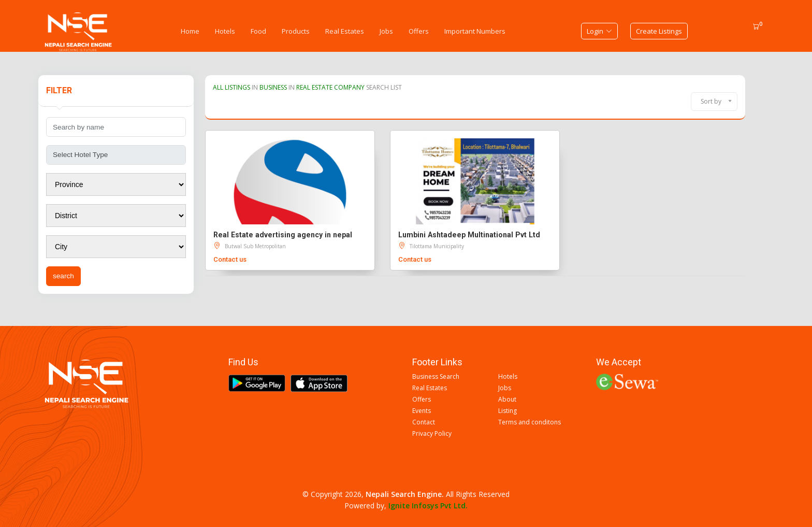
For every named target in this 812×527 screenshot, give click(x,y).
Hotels (225, 31)
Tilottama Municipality (437, 246)
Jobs (386, 31)
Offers (419, 31)
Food (258, 31)
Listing (508, 411)
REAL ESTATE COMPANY (330, 87)
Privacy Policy (432, 434)
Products (296, 31)
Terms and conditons (530, 422)
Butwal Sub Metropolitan (255, 246)
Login (599, 31)
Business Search (436, 377)
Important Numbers (475, 31)
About (507, 400)
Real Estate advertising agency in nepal (283, 235)
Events (422, 411)
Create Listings (659, 31)
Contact (424, 422)
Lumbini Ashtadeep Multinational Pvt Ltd (469, 235)
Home (190, 31)
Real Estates (345, 31)
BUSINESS (273, 87)
